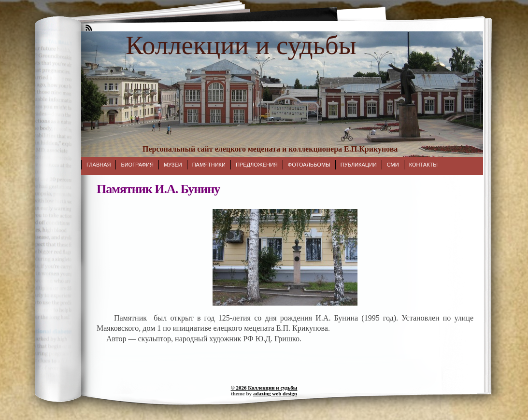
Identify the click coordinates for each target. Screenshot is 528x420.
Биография (137, 165)
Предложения (257, 165)
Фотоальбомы (309, 165)
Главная (99, 165)
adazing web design (275, 393)
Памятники (209, 165)
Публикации (359, 165)
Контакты (423, 165)
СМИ (393, 165)
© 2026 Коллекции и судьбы (264, 388)
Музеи (173, 165)
